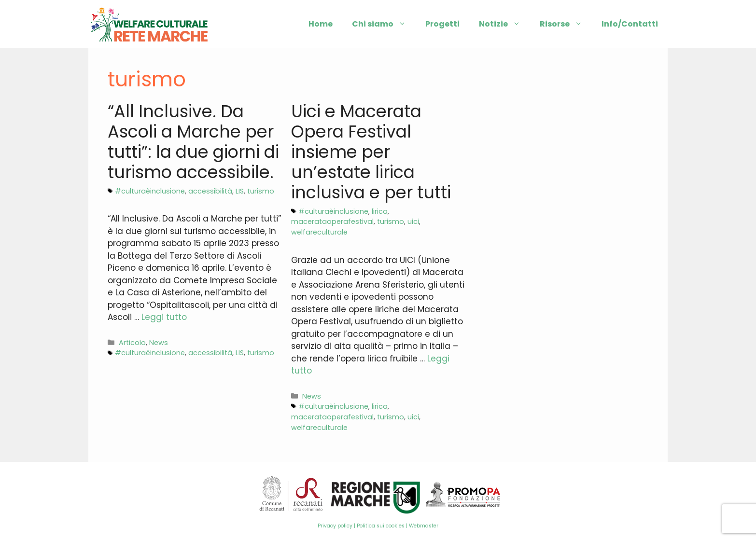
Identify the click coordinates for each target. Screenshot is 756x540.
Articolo (132, 343)
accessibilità (210, 191)
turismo (261, 191)
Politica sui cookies (381, 526)
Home (321, 24)
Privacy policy (335, 526)
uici (413, 222)
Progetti (442, 24)
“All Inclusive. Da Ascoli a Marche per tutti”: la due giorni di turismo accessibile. (193, 142)
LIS (240, 191)
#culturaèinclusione (150, 191)
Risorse (566, 24)
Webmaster (424, 526)
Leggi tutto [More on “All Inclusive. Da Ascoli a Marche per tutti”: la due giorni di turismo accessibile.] (164, 317)
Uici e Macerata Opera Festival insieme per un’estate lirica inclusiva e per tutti (371, 152)
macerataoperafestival (332, 222)
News (159, 343)
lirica (380, 211)
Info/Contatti (630, 24)
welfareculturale (319, 232)
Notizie (504, 24)
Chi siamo (384, 24)
